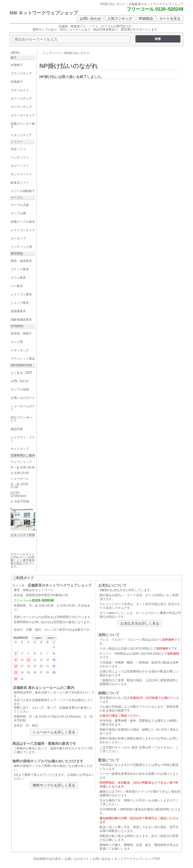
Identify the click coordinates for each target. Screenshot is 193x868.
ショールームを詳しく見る (54, 732)
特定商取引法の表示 (47, 859)
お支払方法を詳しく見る (140, 623)
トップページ (51, 53)
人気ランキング (120, 19)
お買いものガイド (77, 859)
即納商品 (146, 19)
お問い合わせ (90, 19)
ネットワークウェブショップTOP (137, 859)
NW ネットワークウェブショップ (44, 13)
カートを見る (170, 19)
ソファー (17, 142)
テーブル (17, 198)
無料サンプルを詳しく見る (54, 785)
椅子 (14, 58)
